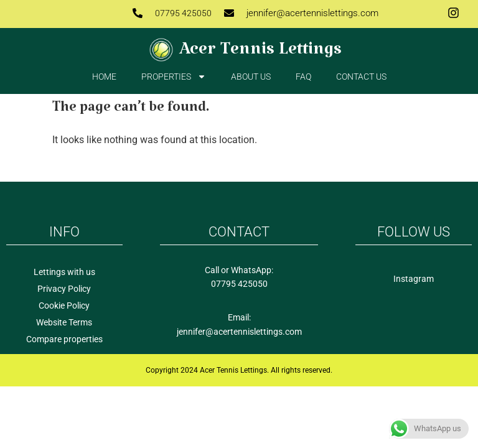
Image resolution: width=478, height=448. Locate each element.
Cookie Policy (64, 306)
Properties (174, 77)
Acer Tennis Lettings (260, 54)
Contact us (361, 77)
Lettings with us (64, 272)
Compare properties (64, 339)
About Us (251, 77)
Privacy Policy (64, 289)
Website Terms (64, 322)
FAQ (303, 77)
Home (104, 77)
